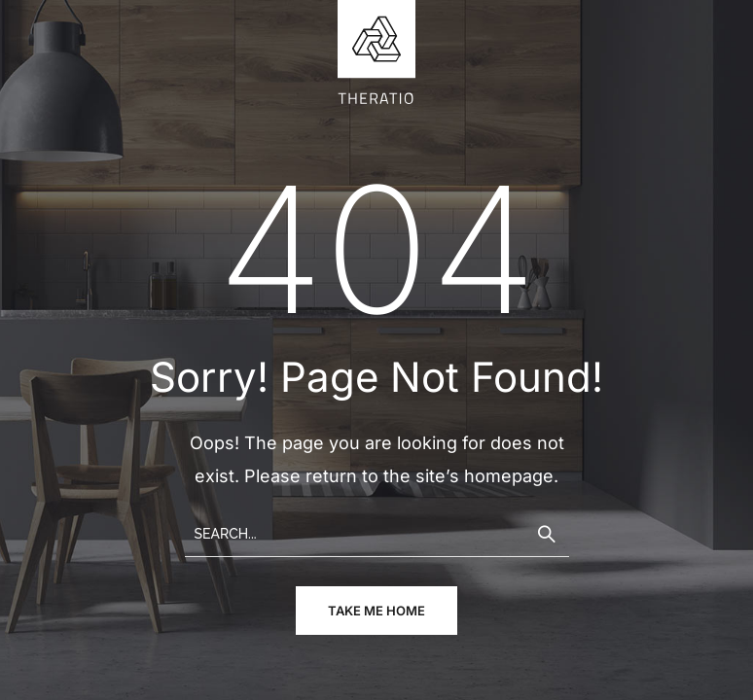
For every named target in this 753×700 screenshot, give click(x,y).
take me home (376, 611)
